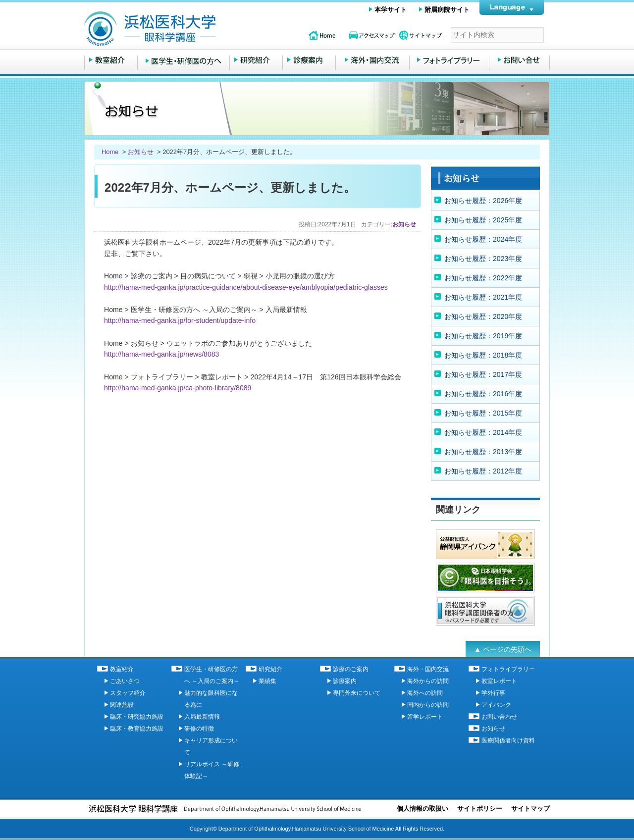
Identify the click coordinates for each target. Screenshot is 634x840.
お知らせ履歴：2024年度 (483, 239)
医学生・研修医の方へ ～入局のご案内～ (184, 60)
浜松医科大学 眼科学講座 (188, 29)
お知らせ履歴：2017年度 (483, 374)
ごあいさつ (125, 681)
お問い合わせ (519, 60)
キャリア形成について (211, 746)
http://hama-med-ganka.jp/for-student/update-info (180, 320)
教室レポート (499, 681)
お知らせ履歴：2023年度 (483, 259)
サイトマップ (421, 35)
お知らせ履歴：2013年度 (483, 452)
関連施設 (122, 705)
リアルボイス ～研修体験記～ (212, 770)
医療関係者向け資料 (508, 740)
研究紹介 (256, 60)
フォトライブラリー (449, 60)
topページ (322, 35)
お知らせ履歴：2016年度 (483, 394)
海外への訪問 (425, 693)
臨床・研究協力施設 (137, 717)
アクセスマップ (371, 35)
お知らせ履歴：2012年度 (483, 471)
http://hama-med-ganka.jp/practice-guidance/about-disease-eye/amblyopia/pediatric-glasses (246, 287)
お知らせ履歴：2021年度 (483, 297)
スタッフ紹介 (128, 693)
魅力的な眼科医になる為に (211, 699)
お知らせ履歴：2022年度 (483, 278)
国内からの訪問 (428, 705)
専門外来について (357, 693)
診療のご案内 (309, 60)
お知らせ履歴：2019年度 (483, 336)
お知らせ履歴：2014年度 (483, 432)
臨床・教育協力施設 (137, 729)
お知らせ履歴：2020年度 (483, 316)
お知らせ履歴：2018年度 (483, 355)
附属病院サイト (447, 10)
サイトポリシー (480, 809)
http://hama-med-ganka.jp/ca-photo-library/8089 (178, 388)
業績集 (267, 681)
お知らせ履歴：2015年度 (483, 413)
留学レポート (425, 717)
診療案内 (345, 681)
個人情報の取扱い (423, 809)
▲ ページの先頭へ (503, 649)
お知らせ (141, 152)
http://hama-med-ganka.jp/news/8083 (161, 354)
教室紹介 (111, 60)
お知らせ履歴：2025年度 (483, 220)
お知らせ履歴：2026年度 (483, 201)
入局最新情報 (202, 717)
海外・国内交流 (372, 60)
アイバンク (496, 705)
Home (111, 152)
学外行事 (493, 693)
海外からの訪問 (428, 681)
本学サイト (391, 10)
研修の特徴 (199, 729)
